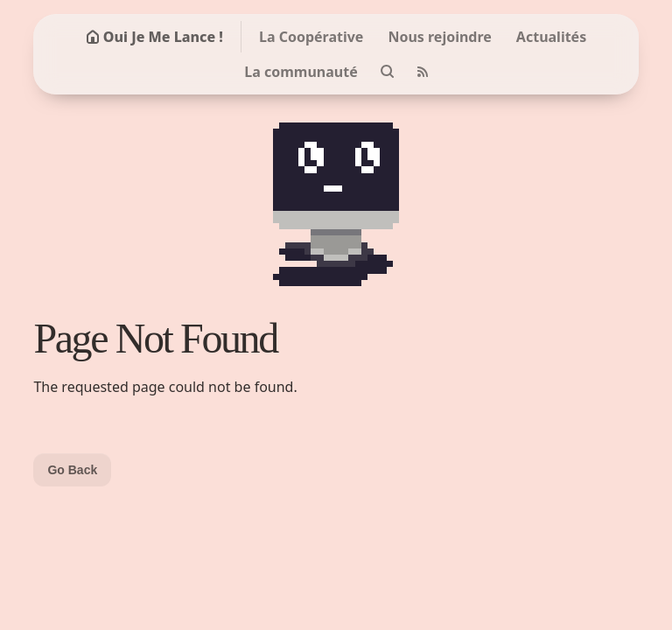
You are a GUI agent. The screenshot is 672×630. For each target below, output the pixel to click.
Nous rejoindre (439, 37)
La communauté (301, 72)
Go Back (72, 470)
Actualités (551, 37)
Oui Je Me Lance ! (154, 37)
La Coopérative (311, 37)
